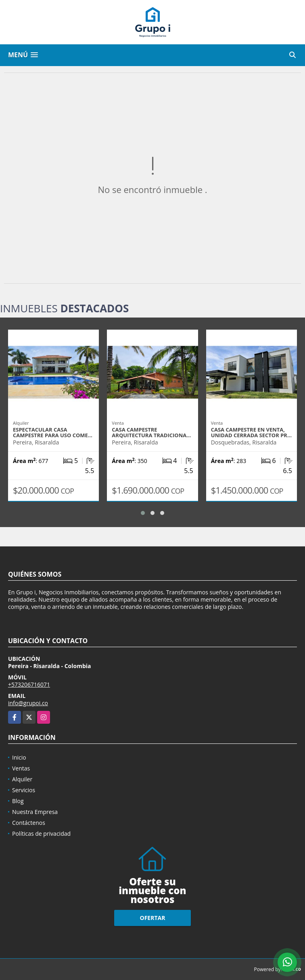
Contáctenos (29, 823)
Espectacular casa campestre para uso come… (53, 432)
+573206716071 (29, 684)
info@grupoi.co (28, 703)
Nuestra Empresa (35, 812)
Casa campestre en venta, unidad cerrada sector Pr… (251, 432)
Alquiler (22, 779)
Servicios (24, 790)
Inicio (19, 757)
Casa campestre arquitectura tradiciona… (151, 432)
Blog (18, 801)
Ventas (21, 768)
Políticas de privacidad (41, 834)
